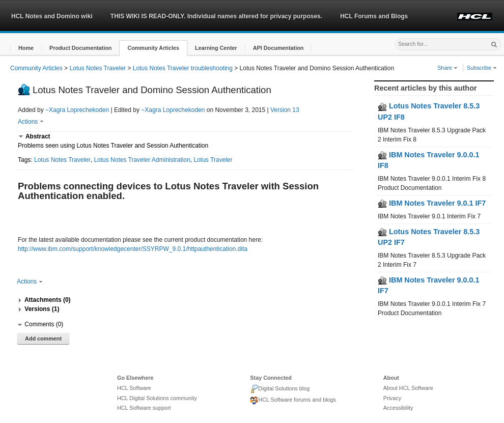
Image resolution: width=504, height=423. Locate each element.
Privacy (392, 398)
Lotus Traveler (213, 160)
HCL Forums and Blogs (374, 16)
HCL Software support (144, 408)
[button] (26, 48)
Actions (31, 122)
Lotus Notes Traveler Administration (142, 160)
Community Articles (36, 68)
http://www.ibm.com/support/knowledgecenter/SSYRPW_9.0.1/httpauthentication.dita (133, 249)
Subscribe (482, 68)
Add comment (43, 339)
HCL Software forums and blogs (293, 401)
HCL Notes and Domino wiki (52, 16)
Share (447, 68)
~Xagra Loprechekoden (77, 110)
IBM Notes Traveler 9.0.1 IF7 (432, 203)
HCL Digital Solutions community (157, 398)
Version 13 (285, 110)
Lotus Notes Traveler (97, 68)
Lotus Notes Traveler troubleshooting (183, 68)
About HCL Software (408, 388)
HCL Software (134, 388)
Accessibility (398, 408)
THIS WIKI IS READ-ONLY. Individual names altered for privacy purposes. (216, 16)
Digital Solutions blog (280, 389)
